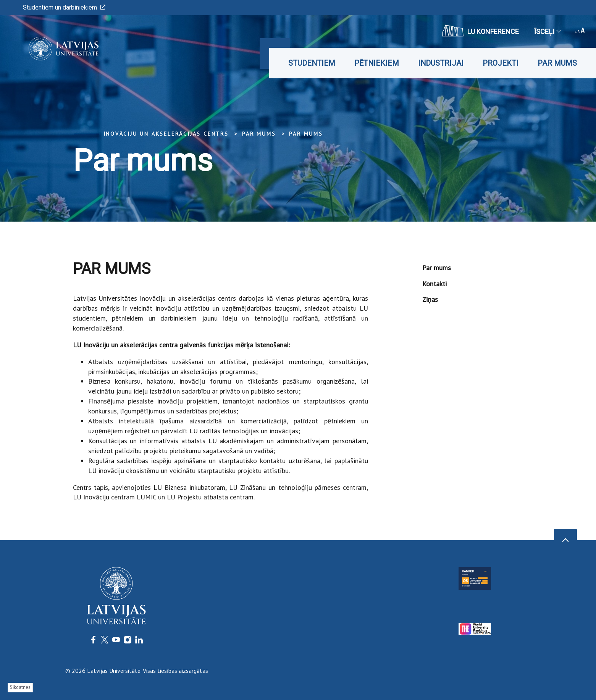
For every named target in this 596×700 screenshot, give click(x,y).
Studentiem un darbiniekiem (64, 7)
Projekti (501, 63)
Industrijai (441, 63)
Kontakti (434, 284)
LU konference (481, 31)
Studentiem (312, 63)
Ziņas (430, 299)
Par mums (557, 63)
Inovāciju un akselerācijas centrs (166, 134)
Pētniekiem (377, 63)
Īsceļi (547, 32)
